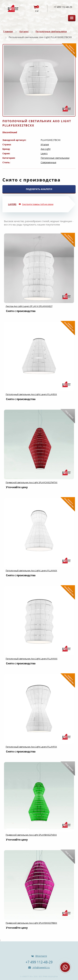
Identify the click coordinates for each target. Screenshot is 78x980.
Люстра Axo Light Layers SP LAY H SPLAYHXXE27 (29, 306)
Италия (45, 144)
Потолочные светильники (51, 31)
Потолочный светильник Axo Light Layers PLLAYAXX (31, 571)
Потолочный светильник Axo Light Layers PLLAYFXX (31, 747)
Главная (8, 31)
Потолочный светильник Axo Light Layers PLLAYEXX (31, 394)
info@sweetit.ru (41, 967)
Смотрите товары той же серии (38, 204)
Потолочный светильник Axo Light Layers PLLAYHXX (32, 659)
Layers (44, 153)
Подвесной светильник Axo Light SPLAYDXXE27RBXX (31, 923)
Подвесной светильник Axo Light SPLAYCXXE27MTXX (32, 482)
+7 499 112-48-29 (63, 7)
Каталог (24, 31)
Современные (48, 162)
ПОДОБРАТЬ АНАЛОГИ (39, 189)
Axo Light (46, 149)
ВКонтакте (41, 956)
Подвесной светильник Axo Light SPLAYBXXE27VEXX (31, 835)
